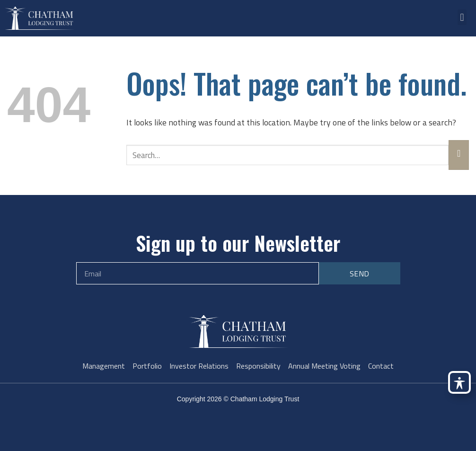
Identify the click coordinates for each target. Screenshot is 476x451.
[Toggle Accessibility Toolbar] (459, 382)
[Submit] (459, 155)
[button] (462, 17)
